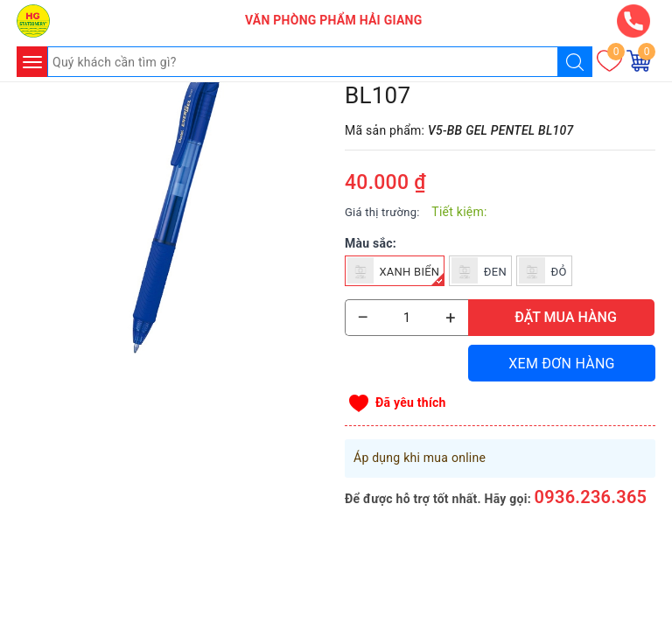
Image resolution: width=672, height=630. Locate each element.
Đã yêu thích (411, 402)
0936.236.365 (591, 497)
